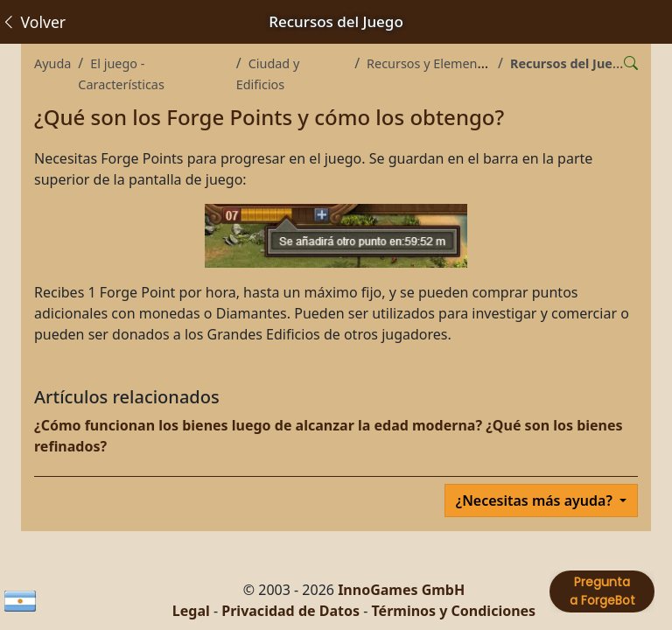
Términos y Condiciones (453, 611)
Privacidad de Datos (290, 611)
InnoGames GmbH (401, 590)
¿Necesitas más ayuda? (536, 500)
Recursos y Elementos (431, 63)
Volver (33, 22)
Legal (191, 611)
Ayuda (52, 63)
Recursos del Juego (569, 63)
